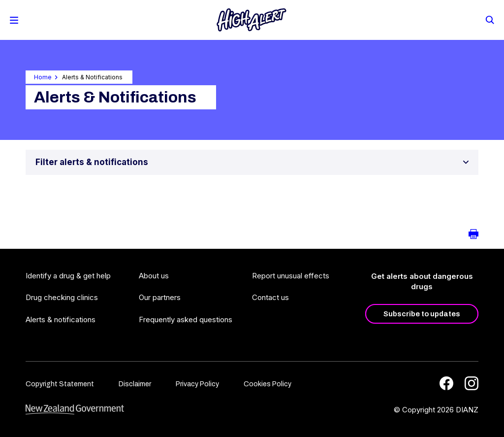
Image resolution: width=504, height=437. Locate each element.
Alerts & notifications (61, 319)
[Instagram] (472, 383)
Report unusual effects (291, 276)
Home (43, 77)
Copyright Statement (60, 384)
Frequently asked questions (186, 319)
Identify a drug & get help (68, 276)
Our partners (160, 297)
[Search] (489, 19)
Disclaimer (135, 384)
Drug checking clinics (62, 297)
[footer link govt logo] (75, 410)
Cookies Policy (268, 384)
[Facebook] (446, 383)
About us (154, 276)
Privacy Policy (197, 384)
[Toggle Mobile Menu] (14, 20)
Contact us (270, 297)
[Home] (252, 20)
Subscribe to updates (422, 314)
